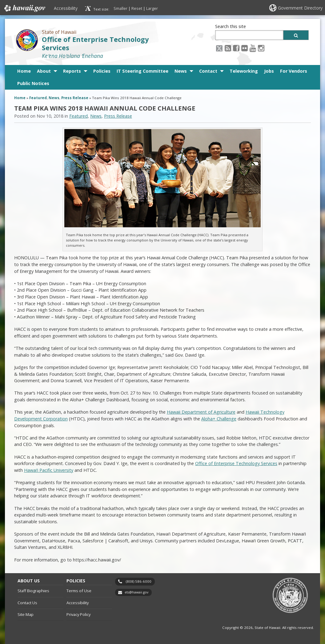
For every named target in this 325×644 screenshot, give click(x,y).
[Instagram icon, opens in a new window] (261, 48)
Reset (137, 8)
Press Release (75, 98)
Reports (72, 71)
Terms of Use (79, 591)
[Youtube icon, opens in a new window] (253, 48)
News (181, 71)
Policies (102, 71)
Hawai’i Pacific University (49, 470)
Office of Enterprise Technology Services (95, 43)
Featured (38, 98)
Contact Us (27, 603)
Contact (208, 71)
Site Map (26, 614)
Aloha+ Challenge (219, 419)
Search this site (231, 26)
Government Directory (300, 8)
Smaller (120, 8)
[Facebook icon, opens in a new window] (236, 48)
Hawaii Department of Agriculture (201, 412)
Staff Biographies (33, 591)
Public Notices (33, 83)
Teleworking (244, 71)
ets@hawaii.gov (136, 592)
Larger (152, 8)
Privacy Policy (78, 614)
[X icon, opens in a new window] (219, 48)
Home (24, 71)
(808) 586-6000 (139, 581)
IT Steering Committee (142, 71)
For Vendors (294, 71)
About (44, 71)
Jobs (269, 71)
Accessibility (66, 8)
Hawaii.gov (24, 8)
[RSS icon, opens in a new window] (228, 48)
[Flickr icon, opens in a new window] (245, 48)
